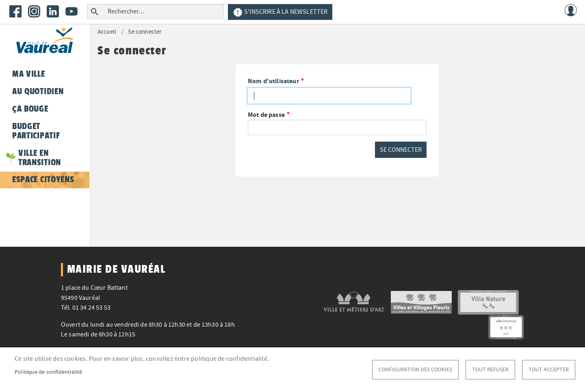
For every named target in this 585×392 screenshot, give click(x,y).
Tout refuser (490, 369)
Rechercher (94, 12)
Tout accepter (549, 369)
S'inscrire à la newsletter (280, 12)
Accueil (107, 32)
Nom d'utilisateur (273, 81)
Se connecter (145, 32)
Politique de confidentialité (49, 372)
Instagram (34, 11)
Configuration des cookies (415, 369)
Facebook (15, 11)
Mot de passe (266, 115)
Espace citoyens (43, 179)
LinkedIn (53, 11)
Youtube (71, 11)
